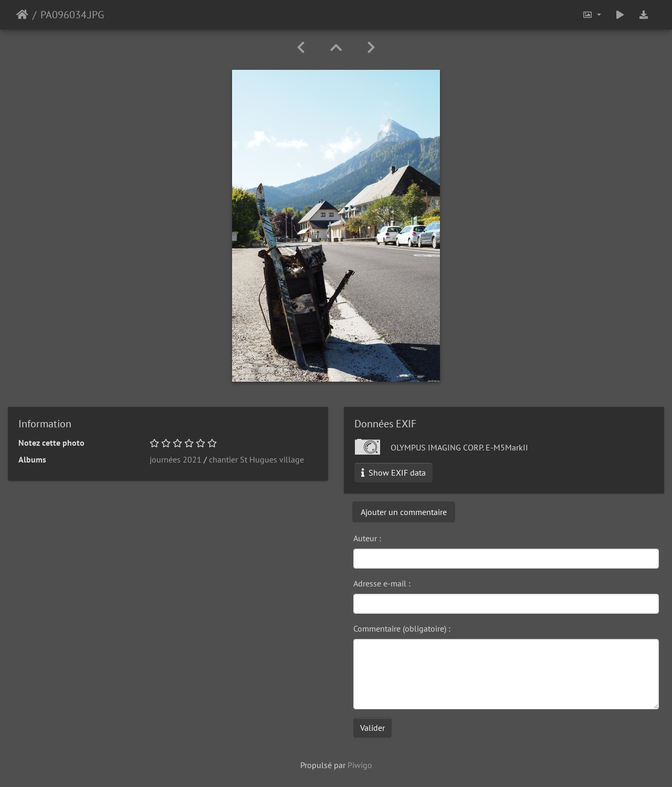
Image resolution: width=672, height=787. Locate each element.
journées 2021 (176, 459)
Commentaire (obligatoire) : (402, 628)
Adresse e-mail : (382, 583)
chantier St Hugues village (256, 459)
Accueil (22, 15)
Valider (372, 728)
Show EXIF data (393, 473)
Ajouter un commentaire (404, 512)
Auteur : (367, 538)
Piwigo (360, 765)
